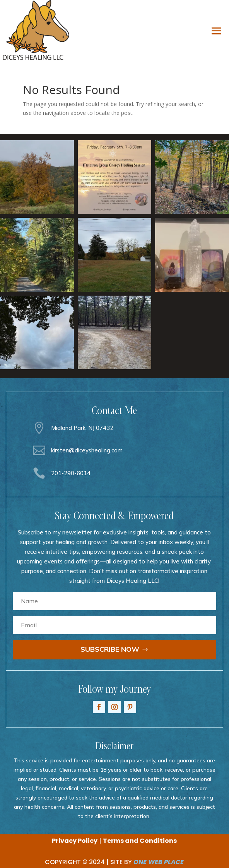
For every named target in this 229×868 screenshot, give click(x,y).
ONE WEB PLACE (159, 862)
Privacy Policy (75, 841)
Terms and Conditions (140, 841)
